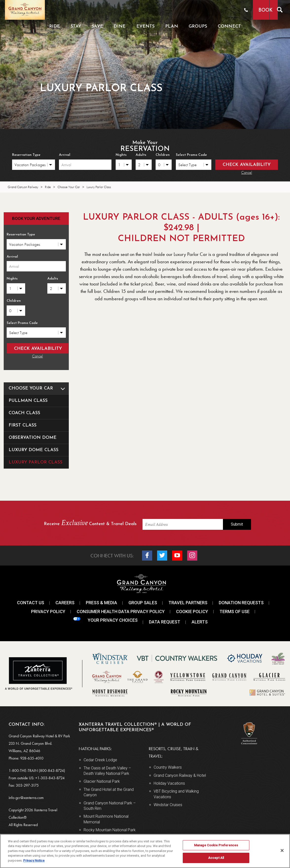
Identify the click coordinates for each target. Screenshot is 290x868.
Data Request (165, 621)
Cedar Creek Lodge (100, 759)
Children (163, 155)
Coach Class (24, 413)
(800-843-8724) (52, 770)
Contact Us (31, 602)
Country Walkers (168, 767)
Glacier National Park (102, 781)
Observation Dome (33, 437)
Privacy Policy (48, 611)
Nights (121, 155)
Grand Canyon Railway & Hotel (180, 775)
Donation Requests (241, 602)
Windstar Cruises (168, 804)
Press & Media (101, 602)
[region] (145, 851)
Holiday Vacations (169, 783)
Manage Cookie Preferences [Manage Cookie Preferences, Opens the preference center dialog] (216, 845)
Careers (65, 602)
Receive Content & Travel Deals (90, 523)
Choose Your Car (39, 388)
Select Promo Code (191, 155)
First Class (23, 425)
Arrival (65, 155)
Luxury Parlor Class (36, 462)
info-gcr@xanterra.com (26, 797)
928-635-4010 (32, 757)
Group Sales (143, 602)
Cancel (247, 172)
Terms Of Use (235, 611)
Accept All (216, 858)
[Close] (282, 850)
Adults (141, 155)
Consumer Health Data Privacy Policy (121, 611)
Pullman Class (28, 400)
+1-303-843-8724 (50, 777)
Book (255, 10)
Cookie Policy (192, 611)
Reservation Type (26, 155)
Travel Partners (188, 602)
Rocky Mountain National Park (110, 829)
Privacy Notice (34, 860)
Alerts (200, 621)
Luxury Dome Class (34, 450)
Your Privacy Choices (105, 619)
